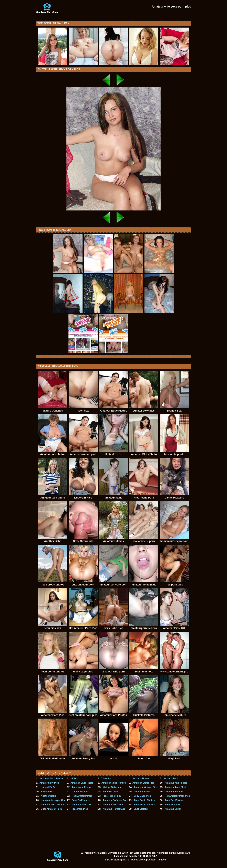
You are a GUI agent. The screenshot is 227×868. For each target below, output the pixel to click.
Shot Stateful (141, 809)
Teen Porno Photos (144, 805)
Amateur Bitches (174, 792)
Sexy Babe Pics (142, 796)
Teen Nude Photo (81, 787)
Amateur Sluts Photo (82, 783)
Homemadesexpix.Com (54, 800)
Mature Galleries (112, 787)
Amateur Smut (173, 809)
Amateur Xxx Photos (176, 783)
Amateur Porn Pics (113, 805)
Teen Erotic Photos (144, 800)
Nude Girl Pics (111, 792)
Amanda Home (141, 778)
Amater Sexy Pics (49, 783)
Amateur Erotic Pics (143, 783)
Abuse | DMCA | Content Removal (148, 860)
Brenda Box (47, 792)
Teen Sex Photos (174, 800)
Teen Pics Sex (172, 805)
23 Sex (74, 778)
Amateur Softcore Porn (115, 800)
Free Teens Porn (112, 796)
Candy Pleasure (80, 792)
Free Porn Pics (80, 809)
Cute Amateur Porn (51, 809)
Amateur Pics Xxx (82, 805)
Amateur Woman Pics (146, 787)
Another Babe (48, 796)
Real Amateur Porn (82, 796)
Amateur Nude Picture (114, 783)
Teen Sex (106, 778)
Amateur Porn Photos (53, 805)
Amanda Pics (171, 778)
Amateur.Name (142, 792)
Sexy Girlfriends (81, 800)
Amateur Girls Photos (51, 778)
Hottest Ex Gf (48, 787)
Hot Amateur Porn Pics (177, 796)
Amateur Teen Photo (176, 787)
